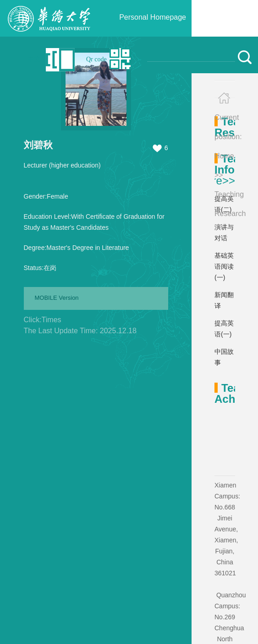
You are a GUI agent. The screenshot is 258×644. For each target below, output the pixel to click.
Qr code (96, 59)
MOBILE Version (57, 298)
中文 (34, 59)
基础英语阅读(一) (224, 266)
